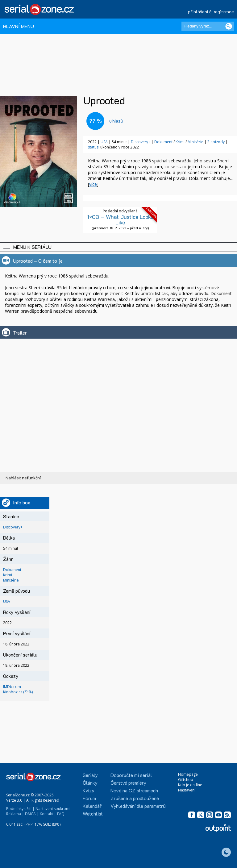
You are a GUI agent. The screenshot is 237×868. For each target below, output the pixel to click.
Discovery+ (141, 142)
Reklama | (15, 814)
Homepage (188, 774)
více (93, 184)
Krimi (180, 142)
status (93, 147)
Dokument (163, 142)
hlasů (116, 121)
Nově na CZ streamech (134, 790)
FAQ (61, 814)
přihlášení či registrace (211, 12)
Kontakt (46, 814)
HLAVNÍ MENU (19, 26)
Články (90, 783)
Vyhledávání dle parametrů (138, 806)
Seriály (90, 775)
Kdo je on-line (190, 785)
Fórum (89, 798)
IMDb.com (12, 687)
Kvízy (89, 790)
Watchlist (93, 814)
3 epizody (216, 142)
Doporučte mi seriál (131, 775)
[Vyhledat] (229, 26)
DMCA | (32, 814)
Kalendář (92, 806)
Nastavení (187, 790)
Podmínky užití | (20, 809)
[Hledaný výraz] (208, 26)
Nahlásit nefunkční (23, 478)
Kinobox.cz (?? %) (18, 692)
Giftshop (186, 780)
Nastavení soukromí (53, 809)
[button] (118, 247)
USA (104, 142)
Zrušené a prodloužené (135, 798)
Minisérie (195, 142)
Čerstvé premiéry (128, 783)
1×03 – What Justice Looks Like (120, 219)
